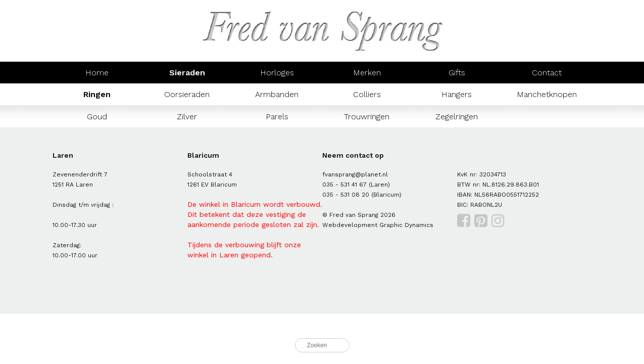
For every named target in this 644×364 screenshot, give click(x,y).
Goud (97, 117)
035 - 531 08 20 (346, 195)
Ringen (97, 94)
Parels (277, 117)
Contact (547, 73)
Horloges (277, 73)
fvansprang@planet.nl (355, 174)
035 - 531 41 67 (344, 185)
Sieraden (187, 73)
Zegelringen (457, 117)
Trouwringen (367, 117)
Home (97, 73)
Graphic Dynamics (406, 225)
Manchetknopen (547, 94)
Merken (367, 73)
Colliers (367, 94)
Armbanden (277, 94)
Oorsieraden (187, 94)
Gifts (457, 73)
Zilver (187, 117)
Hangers (457, 94)
